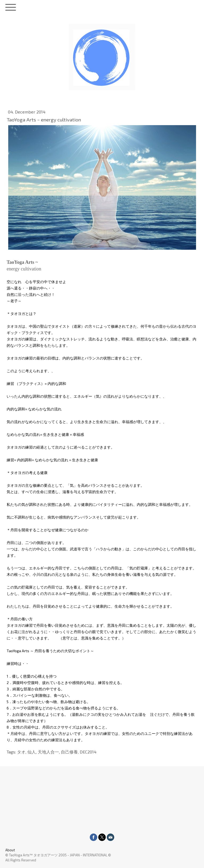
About (10, 850)
